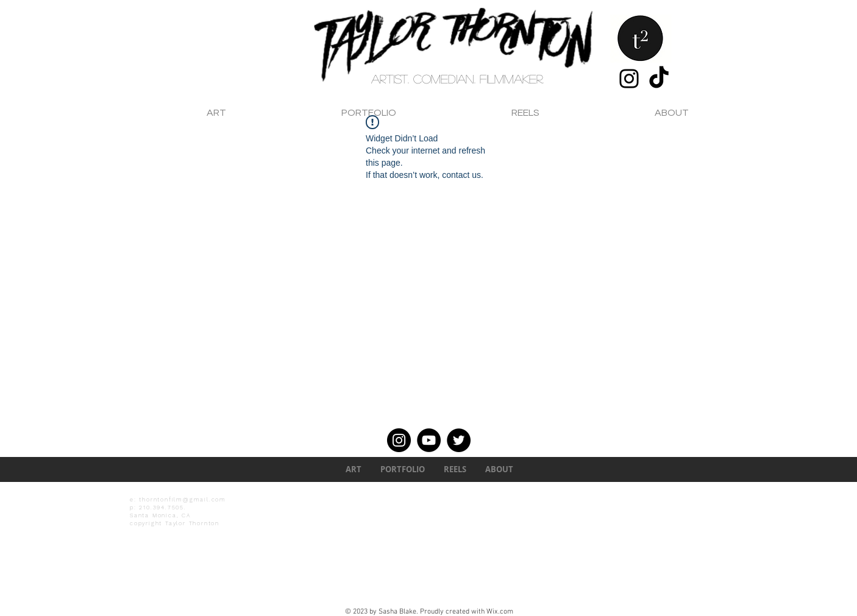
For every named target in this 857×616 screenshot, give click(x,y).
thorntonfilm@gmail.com (183, 500)
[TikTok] (659, 79)
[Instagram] (629, 79)
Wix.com (500, 612)
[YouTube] (429, 440)
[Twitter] (459, 440)
